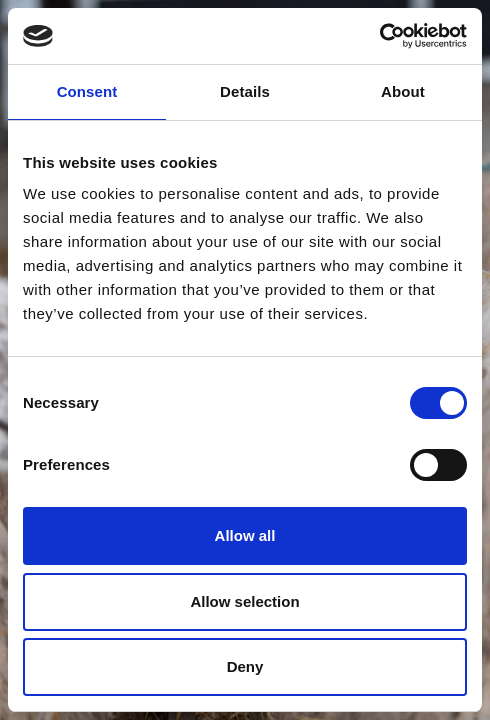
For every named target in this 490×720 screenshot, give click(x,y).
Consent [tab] (87, 91)
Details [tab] (245, 91)
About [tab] (403, 91)
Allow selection (244, 601)
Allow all (245, 535)
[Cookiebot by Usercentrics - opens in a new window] (379, 36)
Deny (245, 666)
